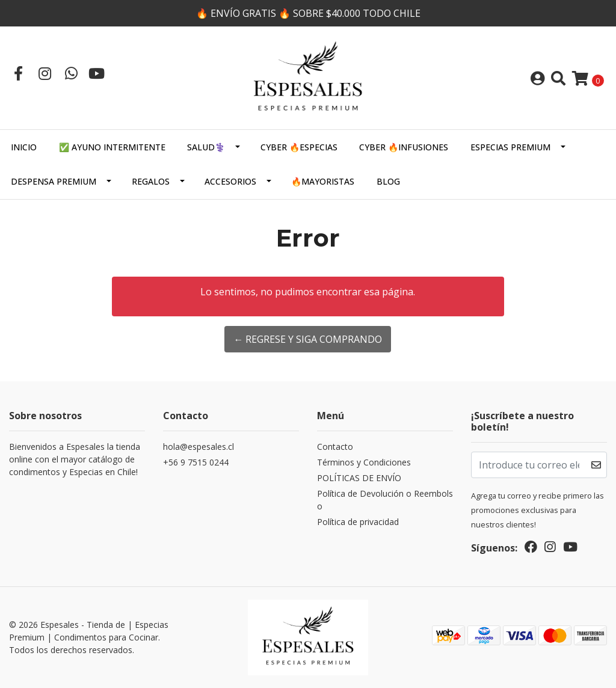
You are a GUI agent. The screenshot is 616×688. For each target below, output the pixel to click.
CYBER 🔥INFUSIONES (404, 147)
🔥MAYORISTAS (323, 181)
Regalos (151, 181)
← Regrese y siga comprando (308, 339)
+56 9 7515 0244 (196, 462)
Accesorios (230, 181)
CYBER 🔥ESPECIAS (299, 147)
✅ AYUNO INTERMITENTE (112, 147)
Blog (388, 181)
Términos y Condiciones (364, 462)
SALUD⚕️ (206, 147)
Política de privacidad (358, 522)
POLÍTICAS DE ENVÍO (359, 478)
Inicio (24, 147)
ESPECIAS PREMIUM (510, 147)
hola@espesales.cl (199, 447)
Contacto (335, 447)
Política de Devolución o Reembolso (385, 500)
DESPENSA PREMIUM (54, 181)
